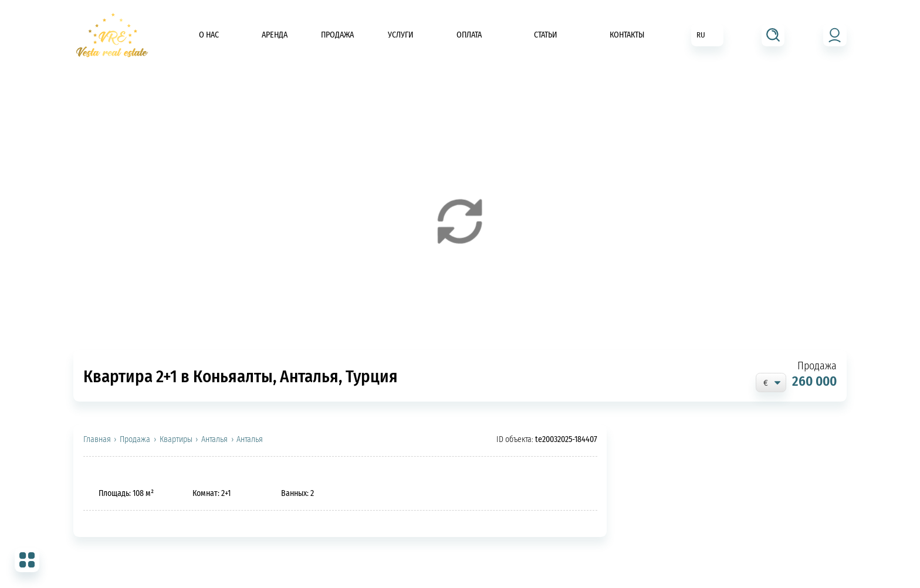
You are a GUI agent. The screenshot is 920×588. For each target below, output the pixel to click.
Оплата (469, 35)
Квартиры (176, 439)
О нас (209, 35)
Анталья (214, 439)
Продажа (337, 35)
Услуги (401, 35)
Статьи (546, 35)
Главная (97, 439)
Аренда (275, 35)
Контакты (627, 35)
